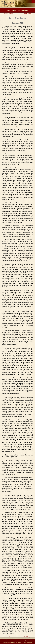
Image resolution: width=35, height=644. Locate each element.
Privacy (24, 640)
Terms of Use (17, 640)
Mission (6, 640)
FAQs (11, 640)
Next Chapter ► (29, 14)
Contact (29, 640)
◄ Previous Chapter (8, 14)
